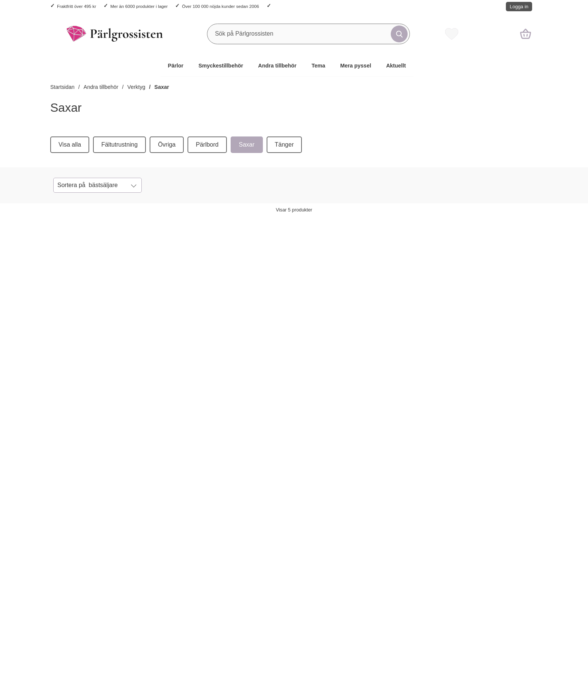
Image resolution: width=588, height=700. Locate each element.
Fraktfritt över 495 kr (76, 6)
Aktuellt (396, 66)
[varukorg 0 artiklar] (526, 34)
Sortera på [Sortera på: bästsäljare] (88, 185)
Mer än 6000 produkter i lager (139, 6)
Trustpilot (361, 644)
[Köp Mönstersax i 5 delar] (474, 369)
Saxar (162, 87)
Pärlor (176, 66)
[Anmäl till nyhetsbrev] (400, 490)
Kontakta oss (67, 542)
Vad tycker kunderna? (274, 560)
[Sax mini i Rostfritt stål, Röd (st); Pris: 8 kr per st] (392, 289)
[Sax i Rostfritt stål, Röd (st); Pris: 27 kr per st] (196, 289)
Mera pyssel (355, 66)
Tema (319, 66)
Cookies (61, 597)
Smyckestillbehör (221, 66)
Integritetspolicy (71, 578)
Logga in (519, 7)
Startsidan (62, 87)
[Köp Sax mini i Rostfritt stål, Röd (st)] (376, 369)
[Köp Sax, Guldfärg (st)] (81, 369)
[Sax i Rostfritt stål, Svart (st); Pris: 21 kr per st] (294, 289)
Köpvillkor (63, 560)
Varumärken (261, 578)
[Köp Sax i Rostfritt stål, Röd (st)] (179, 369)
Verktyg (136, 87)
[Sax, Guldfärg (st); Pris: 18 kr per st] (97, 289)
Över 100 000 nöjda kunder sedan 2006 (220, 6)
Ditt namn (182, 478)
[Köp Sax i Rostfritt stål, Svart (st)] (277, 369)
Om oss (256, 542)
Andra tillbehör (277, 66)
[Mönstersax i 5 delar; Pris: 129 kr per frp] (490, 289)
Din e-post (288, 478)
